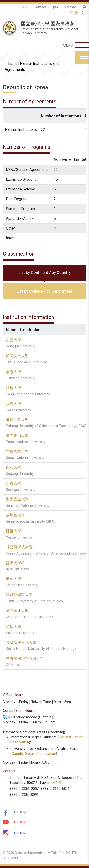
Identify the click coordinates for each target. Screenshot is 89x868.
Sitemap (70, 7)
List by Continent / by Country (44, 272)
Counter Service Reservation (34, 754)
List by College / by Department (44, 291)
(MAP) (56, 783)
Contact (40, 7)
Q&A (55, 7)
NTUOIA (20, 812)
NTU (25, 7)
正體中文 (78, 13)
